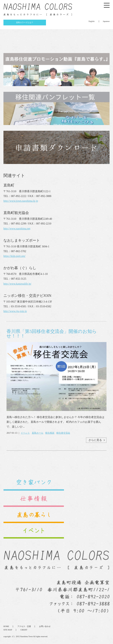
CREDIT (24, 630)
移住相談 (50, 433)
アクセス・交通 (24, 626)
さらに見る (95, 440)
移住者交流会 (63, 433)
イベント (25, 433)
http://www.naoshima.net (17, 229)
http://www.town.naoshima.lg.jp (21, 201)
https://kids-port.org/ (14, 256)
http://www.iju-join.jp (15, 311)
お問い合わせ (45, 626)
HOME (6, 626)
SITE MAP (8, 630)
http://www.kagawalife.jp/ (17, 284)
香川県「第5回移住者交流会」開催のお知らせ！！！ (52, 334)
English (92, 21)
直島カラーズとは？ (25, 22)
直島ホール (38, 433)
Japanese (106, 21)
